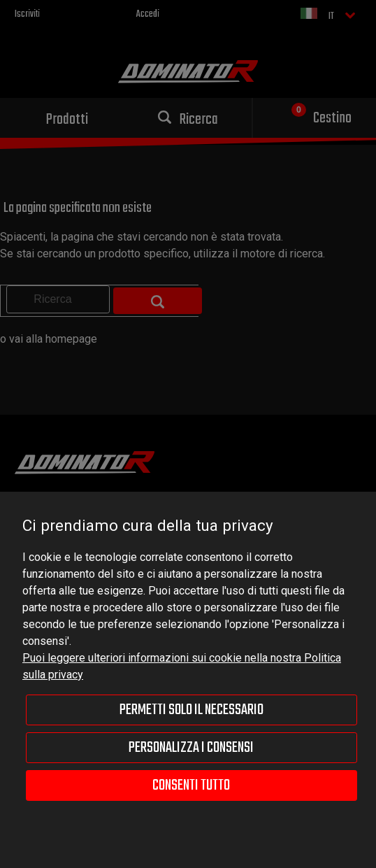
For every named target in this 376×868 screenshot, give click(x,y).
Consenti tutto (191, 785)
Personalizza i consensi (191, 748)
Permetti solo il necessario (191, 710)
